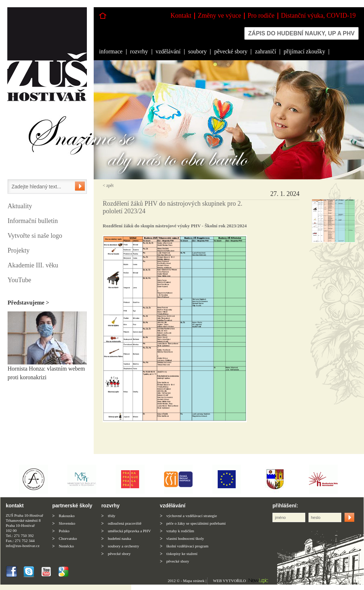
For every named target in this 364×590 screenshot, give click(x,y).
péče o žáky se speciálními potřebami (196, 523)
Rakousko (67, 516)
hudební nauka (119, 538)
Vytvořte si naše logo (35, 236)
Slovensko (67, 523)
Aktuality (20, 206)
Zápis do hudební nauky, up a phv (301, 33)
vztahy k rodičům (180, 531)
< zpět (108, 185)
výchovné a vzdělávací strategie (192, 516)
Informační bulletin (33, 221)
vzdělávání (168, 51)
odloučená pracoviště (125, 523)
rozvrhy (139, 51)
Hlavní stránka (103, 16)
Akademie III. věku (33, 265)
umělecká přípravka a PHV (129, 531)
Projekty (19, 250)
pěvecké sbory (231, 51)
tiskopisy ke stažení (182, 554)
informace (111, 51)
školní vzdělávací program (188, 546)
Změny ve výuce (219, 16)
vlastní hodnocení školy (185, 538)
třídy (112, 516)
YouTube (19, 280)
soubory (197, 51)
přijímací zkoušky (304, 51)
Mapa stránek (194, 581)
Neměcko (66, 546)
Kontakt (181, 16)
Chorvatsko (68, 538)
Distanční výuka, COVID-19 (318, 16)
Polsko (64, 531)
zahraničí (265, 51)
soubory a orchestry (123, 546)
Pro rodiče (261, 16)
